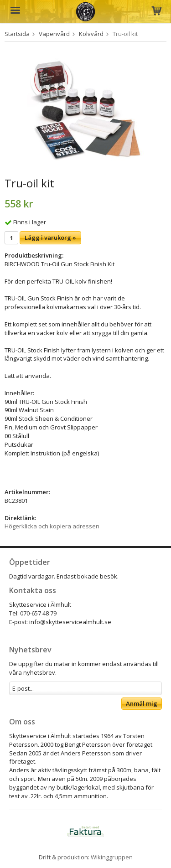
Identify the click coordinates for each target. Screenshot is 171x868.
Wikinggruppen (112, 857)
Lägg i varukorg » (50, 238)
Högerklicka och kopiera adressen (52, 526)
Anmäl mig (142, 703)
